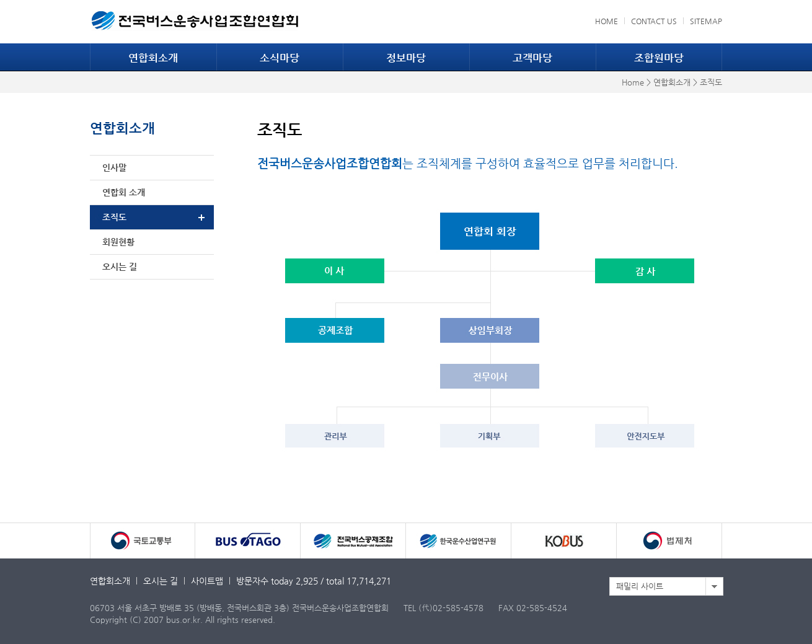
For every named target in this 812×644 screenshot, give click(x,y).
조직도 (114, 217)
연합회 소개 (124, 192)
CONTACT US (654, 21)
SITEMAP (706, 21)
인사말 (114, 167)
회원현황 (118, 242)
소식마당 (280, 58)
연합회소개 (153, 58)
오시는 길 (120, 267)
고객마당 (532, 58)
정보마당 (406, 58)
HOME (607, 21)
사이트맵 (207, 581)
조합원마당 (659, 58)
